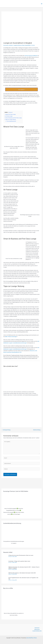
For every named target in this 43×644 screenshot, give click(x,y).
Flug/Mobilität (28, 45)
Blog (23, 45)
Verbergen (10, 112)
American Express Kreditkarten (31, 56)
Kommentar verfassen (8, 45)
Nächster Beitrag (37, 430)
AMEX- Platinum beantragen (11, 337)
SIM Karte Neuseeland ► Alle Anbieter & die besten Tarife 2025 (22, 573)
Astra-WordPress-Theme (32, 638)
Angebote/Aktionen (18, 45)
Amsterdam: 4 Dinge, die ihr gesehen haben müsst (19, 561)
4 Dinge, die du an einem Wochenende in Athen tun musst (21, 555)
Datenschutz (37, 629)
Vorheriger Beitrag (6, 430)
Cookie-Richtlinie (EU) (37, 631)
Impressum (37, 628)
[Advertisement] (21, 412)
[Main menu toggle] (42, 4)
